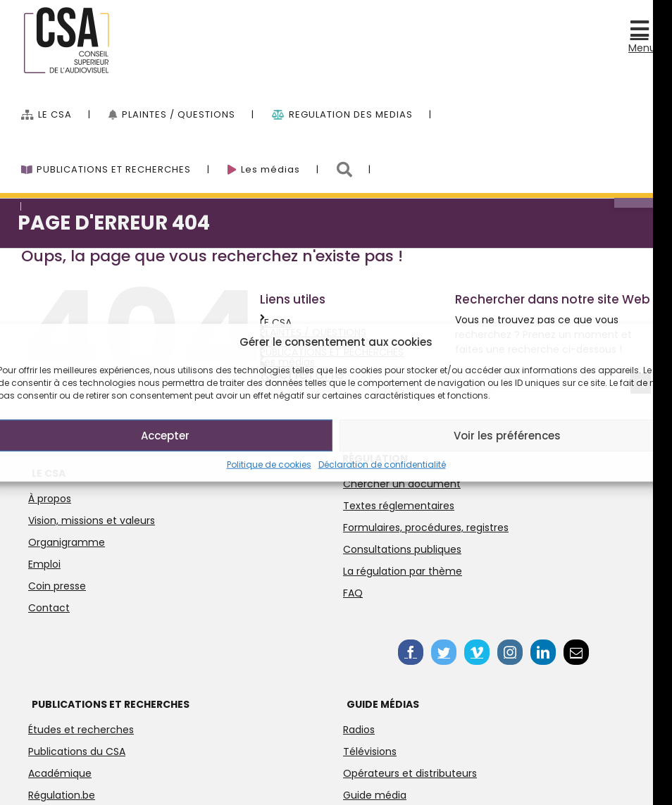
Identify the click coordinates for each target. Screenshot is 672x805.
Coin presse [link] (57, 586)
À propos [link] (50, 499)
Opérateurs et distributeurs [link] (410, 773)
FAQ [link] (353, 593)
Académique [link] (60, 773)
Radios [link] (359, 730)
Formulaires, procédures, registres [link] (426, 528)
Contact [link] (49, 608)
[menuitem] (65, 107)
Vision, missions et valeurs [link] (92, 520)
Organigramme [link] (67, 542)
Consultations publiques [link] (402, 549)
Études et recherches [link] (81, 730)
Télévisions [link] (370, 751)
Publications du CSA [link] (77, 751)
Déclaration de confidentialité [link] (382, 464)
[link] (642, 30)
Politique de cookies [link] (269, 464)
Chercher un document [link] (402, 484)
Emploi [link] (44, 564)
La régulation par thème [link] (403, 571)
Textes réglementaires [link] (399, 506)
